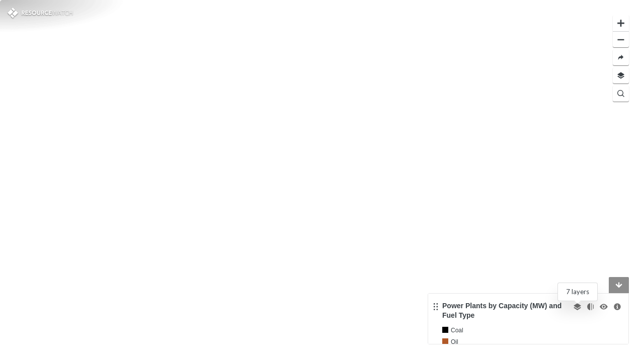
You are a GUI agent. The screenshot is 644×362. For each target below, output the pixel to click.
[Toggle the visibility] (604, 307)
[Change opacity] (590, 307)
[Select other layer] (577, 307)
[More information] (617, 307)
